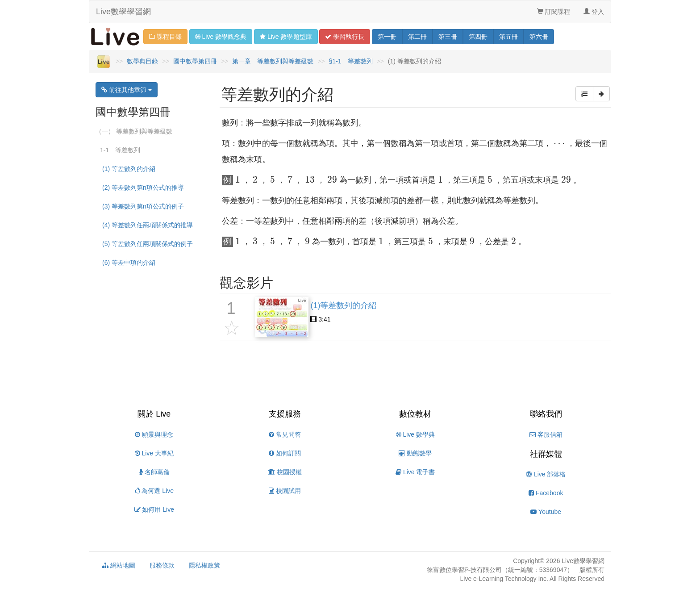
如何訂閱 (285, 453)
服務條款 (162, 565)
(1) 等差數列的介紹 (129, 169)
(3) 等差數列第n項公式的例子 (143, 206)
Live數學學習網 (123, 12)
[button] (584, 94)
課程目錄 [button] (165, 37)
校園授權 (285, 472)
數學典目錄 (142, 61)
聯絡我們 (546, 414)
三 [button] (448, 37)
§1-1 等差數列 (351, 61)
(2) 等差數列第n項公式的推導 (143, 188)
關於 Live (154, 414)
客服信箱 (546, 434)
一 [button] (387, 37)
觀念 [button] (221, 37)
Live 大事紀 (154, 453)
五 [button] (508, 37)
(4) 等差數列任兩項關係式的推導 (148, 225)
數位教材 (415, 414)
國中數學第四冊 (195, 61)
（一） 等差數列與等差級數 (134, 131)
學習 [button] (345, 37)
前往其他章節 (127, 90)
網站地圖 (119, 565)
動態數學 (415, 453)
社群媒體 (546, 454)
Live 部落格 (546, 474)
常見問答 (285, 434)
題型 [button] (286, 37)
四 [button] (478, 37)
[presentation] (559, 145)
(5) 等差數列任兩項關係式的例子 (148, 244)
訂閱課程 (554, 12)
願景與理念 (154, 434)
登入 (594, 12)
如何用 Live (154, 509)
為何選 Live (154, 491)
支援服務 (285, 414)
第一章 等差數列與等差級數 (273, 61)
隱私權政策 (204, 565)
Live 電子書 (415, 472)
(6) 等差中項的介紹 (129, 263)
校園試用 (285, 491)
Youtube (546, 512)
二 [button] (417, 37)
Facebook (546, 493)
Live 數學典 (415, 434)
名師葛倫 (154, 472)
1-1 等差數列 (120, 150)
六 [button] (539, 37)
